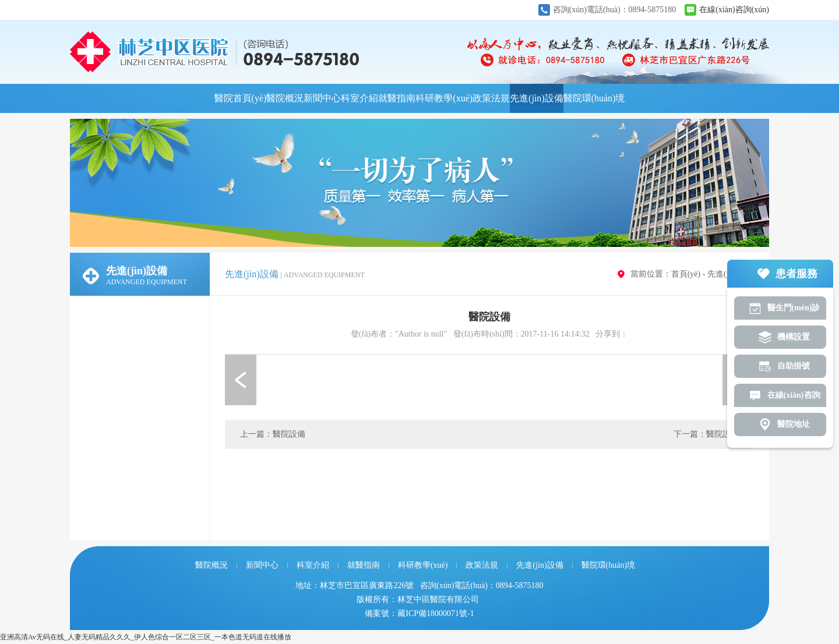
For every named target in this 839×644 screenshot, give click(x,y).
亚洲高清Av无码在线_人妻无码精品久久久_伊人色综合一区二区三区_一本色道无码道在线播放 (146, 637)
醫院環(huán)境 (594, 98)
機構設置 (794, 337)
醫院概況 (285, 98)
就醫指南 (397, 98)
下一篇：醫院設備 (706, 434)
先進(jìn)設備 (537, 98)
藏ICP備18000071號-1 (436, 613)
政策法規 (491, 98)
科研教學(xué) (444, 98)
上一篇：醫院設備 (273, 434)
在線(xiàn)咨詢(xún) (734, 10)
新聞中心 (322, 98)
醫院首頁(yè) (241, 98)
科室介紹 (359, 98)
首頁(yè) (686, 274)
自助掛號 (794, 366)
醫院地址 (794, 424)
